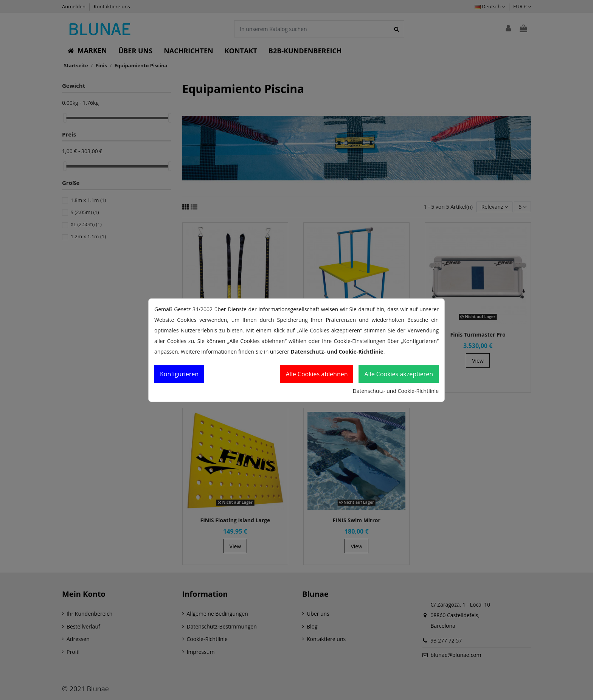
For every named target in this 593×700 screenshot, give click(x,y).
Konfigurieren (179, 374)
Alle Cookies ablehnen (317, 374)
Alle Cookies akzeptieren (399, 374)
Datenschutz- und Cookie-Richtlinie (396, 391)
